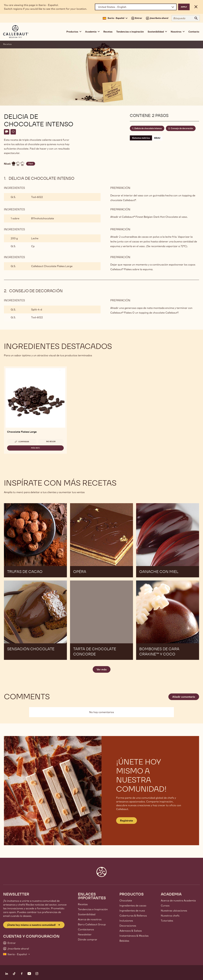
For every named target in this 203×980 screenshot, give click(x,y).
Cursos (165, 906)
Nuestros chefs (170, 916)
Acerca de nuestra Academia (178, 901)
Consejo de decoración (182, 128)
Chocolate (126, 901)
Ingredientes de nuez (132, 911)
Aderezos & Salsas (131, 931)
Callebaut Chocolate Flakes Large (52, 266)
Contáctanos (86, 929)
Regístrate (127, 821)
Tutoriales (167, 921)
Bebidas (124, 941)
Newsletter (85, 934)
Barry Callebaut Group (92, 924)
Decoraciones (128, 926)
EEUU (157, 138)
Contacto (194, 32)
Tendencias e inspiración (130, 32)
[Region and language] (136, 7)
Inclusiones (126, 921)
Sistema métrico (141, 138)
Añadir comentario (184, 697)
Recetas (108, 32)
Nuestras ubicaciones (174, 911)
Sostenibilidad (87, 914)
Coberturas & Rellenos (133, 916)
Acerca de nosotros (90, 919)
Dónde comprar (88, 939)
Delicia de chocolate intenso (148, 128)
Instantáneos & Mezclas (134, 936)
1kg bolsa (51, 441)
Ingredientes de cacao (133, 906)
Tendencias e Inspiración (93, 909)
